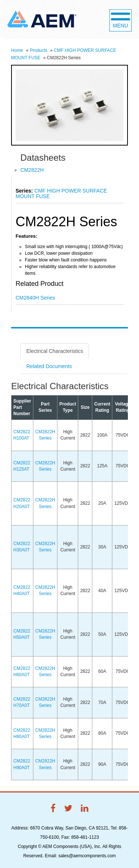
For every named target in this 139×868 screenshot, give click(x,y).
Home (17, 50)
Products (38, 50)
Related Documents (49, 366)
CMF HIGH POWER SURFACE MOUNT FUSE (61, 193)
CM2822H (32, 170)
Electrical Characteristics (55, 351)
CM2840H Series (35, 298)
